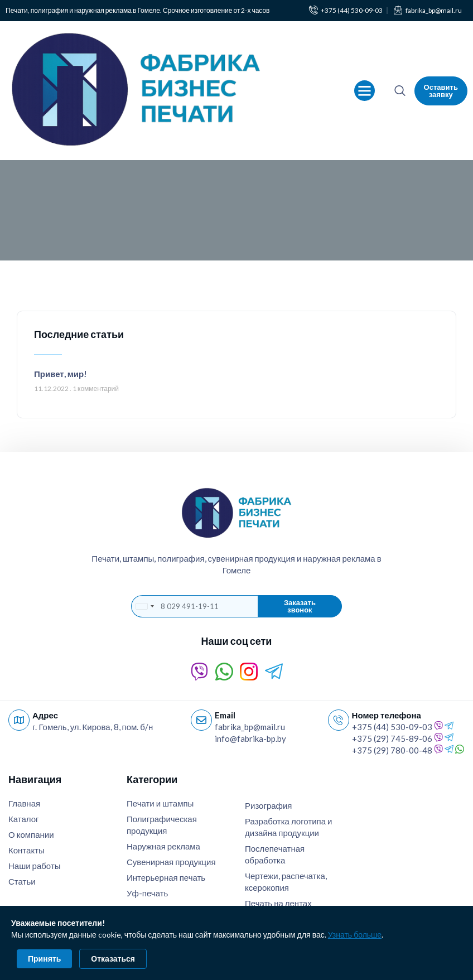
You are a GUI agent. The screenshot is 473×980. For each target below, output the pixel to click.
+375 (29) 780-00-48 (392, 750)
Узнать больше (355, 935)
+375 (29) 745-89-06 (392, 738)
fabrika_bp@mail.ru (250, 727)
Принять (44, 959)
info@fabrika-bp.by (250, 738)
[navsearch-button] (400, 91)
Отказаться (113, 959)
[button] (365, 91)
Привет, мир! (61, 374)
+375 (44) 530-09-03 (392, 727)
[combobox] (144, 606)
